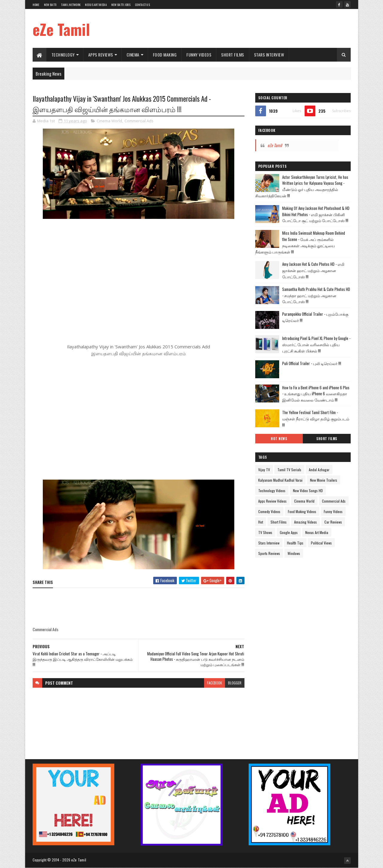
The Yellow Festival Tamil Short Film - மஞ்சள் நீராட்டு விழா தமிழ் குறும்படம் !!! (316, 419)
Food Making (165, 55)
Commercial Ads (139, 121)
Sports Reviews (269, 553)
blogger (235, 683)
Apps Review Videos (272, 501)
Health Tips (295, 543)
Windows (294, 553)
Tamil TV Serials (289, 470)
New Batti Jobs (121, 5)
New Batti (50, 5)
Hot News (279, 439)
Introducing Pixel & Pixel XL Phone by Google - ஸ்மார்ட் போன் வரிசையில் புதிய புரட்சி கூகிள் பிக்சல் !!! (316, 344)
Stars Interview (269, 55)
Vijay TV (264, 470)
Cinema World (109, 121)
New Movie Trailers (324, 480)
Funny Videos (199, 55)
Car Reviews (333, 522)
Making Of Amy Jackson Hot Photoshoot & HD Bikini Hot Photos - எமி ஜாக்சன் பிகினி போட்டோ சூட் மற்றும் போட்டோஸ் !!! (316, 214)
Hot (261, 522)
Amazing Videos (306, 522)
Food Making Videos (302, 511)
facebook (215, 683)
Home (36, 5)
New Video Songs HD (308, 491)
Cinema (133, 55)
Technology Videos (272, 491)
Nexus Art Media (96, 5)
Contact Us (142, 5)
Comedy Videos (269, 511)
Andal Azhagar (319, 470)
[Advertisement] (242, 28)
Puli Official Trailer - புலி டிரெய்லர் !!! (312, 363)
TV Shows (265, 532)
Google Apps (289, 532)
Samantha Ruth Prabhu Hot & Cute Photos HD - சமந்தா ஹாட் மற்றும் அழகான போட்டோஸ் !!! (316, 295)
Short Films (233, 55)
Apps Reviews (101, 55)
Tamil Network (71, 5)
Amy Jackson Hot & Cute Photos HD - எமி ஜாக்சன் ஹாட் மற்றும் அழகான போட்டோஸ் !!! (313, 270)
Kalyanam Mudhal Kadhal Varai (280, 480)
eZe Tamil (61, 29)
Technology (63, 55)
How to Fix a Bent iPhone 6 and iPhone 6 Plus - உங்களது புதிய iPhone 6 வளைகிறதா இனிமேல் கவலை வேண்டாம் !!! (316, 394)
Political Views (321, 543)
